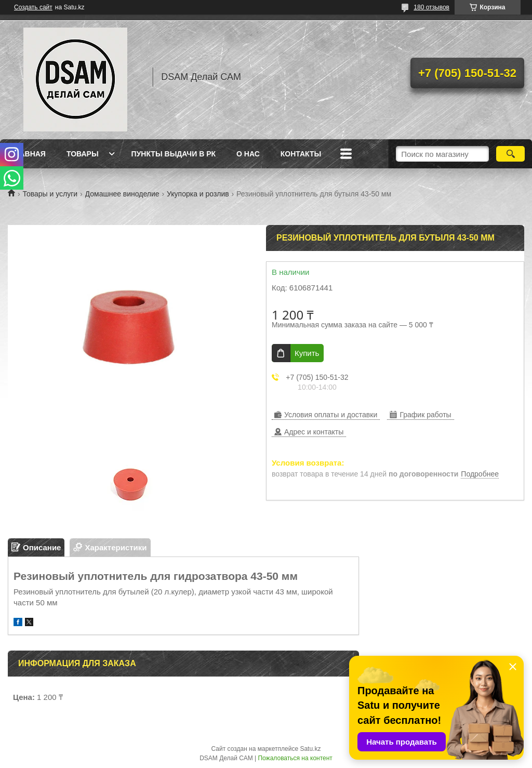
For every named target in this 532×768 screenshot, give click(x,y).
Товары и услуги (50, 194)
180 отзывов (431, 7)
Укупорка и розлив (198, 194)
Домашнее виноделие (122, 194)
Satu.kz (310, 749)
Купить (307, 353)
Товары (83, 154)
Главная (28, 154)
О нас (248, 154)
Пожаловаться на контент (295, 758)
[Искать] (510, 154)
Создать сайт (33, 7)
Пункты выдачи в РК (174, 154)
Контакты (301, 154)
